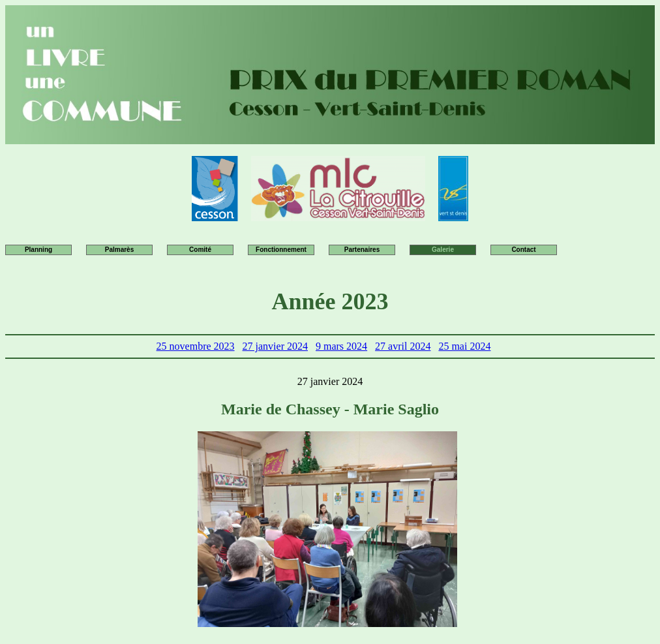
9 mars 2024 (341, 346)
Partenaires (362, 250)
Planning (38, 250)
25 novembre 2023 (196, 346)
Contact (523, 250)
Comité (200, 250)
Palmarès (119, 250)
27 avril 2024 (403, 346)
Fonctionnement (281, 250)
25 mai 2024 (464, 346)
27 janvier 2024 (275, 346)
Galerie (443, 250)
